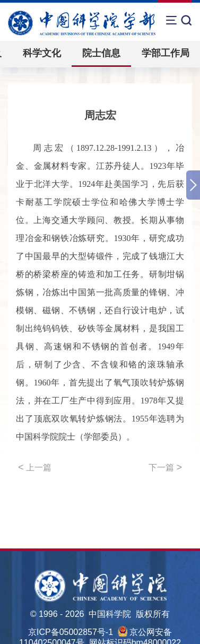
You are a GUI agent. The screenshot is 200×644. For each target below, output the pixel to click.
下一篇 (165, 467)
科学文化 (42, 53)
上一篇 (35, 467)
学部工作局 (166, 53)
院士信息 (101, 53)
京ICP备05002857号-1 (71, 632)
